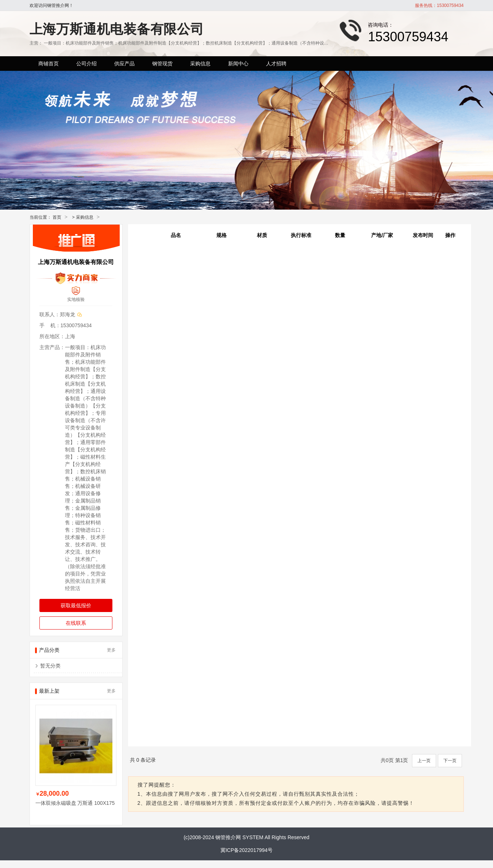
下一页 (450, 761)
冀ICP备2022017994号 (246, 850)
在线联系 (76, 623)
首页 (57, 217)
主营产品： (52, 347)
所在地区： (52, 336)
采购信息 (85, 217)
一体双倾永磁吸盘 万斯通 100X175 (75, 803)
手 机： (50, 325)
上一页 (424, 761)
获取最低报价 (76, 605)
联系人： (50, 314)
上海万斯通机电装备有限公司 (117, 29)
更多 (111, 650)
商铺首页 (49, 64)
